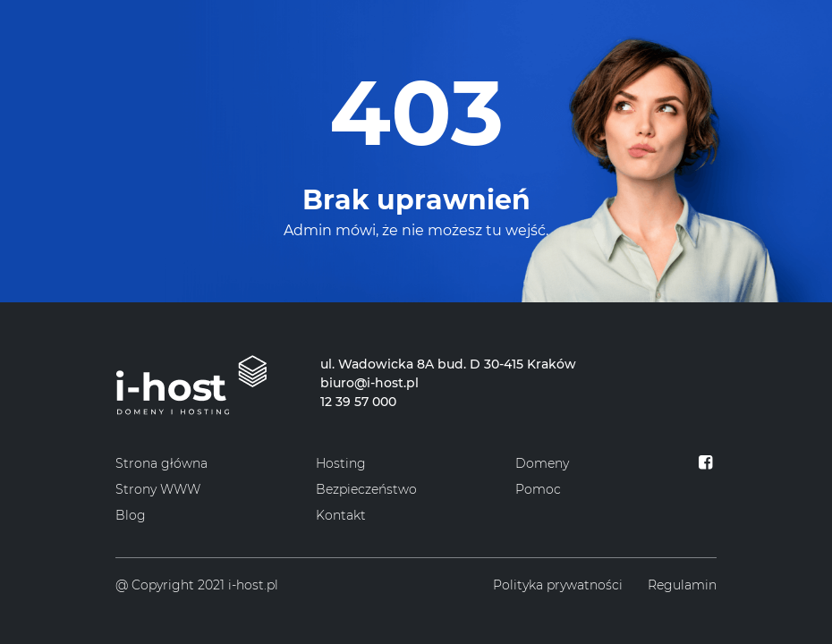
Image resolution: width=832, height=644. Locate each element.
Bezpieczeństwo (366, 489)
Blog (131, 515)
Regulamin (682, 585)
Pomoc (538, 489)
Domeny (542, 463)
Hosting (341, 463)
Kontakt (341, 515)
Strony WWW (158, 489)
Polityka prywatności (558, 585)
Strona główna (161, 463)
